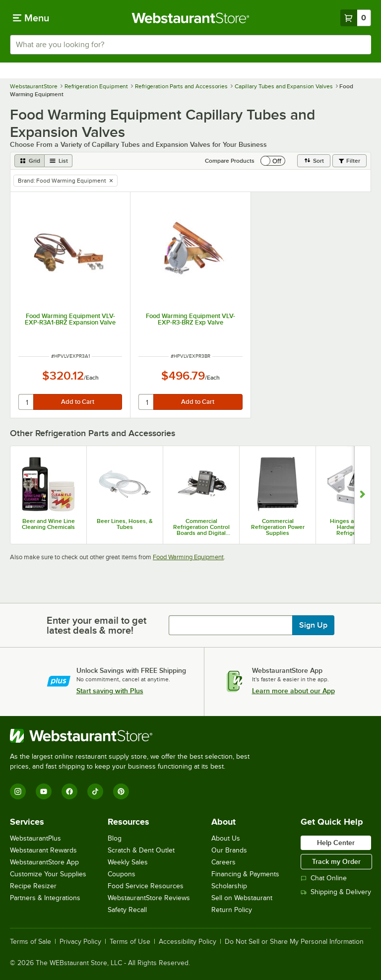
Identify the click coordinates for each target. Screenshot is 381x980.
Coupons (122, 874)
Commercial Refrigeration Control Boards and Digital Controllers (201, 527)
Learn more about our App (293, 691)
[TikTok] (95, 791)
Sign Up (313, 625)
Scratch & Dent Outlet (141, 850)
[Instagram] (18, 791)
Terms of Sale (31, 942)
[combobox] (190, 45)
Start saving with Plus (110, 691)
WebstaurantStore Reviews (149, 898)
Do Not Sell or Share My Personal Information (294, 942)
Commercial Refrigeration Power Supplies (278, 527)
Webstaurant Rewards (43, 850)
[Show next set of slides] (362, 495)
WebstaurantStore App (44, 862)
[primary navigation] (31, 18)
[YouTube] (44, 791)
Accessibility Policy (188, 942)
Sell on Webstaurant (242, 898)
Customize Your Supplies (48, 874)
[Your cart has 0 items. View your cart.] (356, 18)
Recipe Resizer (33, 886)
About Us (226, 838)
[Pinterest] (121, 791)
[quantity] (27, 402)
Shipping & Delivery (336, 892)
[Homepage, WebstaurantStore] (191, 18)
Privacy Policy (80, 942)
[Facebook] (69, 791)
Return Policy (232, 910)
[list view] (59, 161)
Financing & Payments (245, 874)
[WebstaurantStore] (134, 736)
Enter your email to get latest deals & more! (96, 625)
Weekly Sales (128, 862)
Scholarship (229, 886)
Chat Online (324, 878)
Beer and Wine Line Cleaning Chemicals (48, 524)
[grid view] (30, 161)
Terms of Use (130, 942)
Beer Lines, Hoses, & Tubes (125, 524)
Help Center (336, 843)
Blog (115, 838)
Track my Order (336, 861)
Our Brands (229, 850)
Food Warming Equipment (188, 557)
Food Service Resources (146, 886)
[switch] (273, 161)
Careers (223, 862)
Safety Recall (127, 910)
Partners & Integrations (45, 898)
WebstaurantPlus (35, 838)
